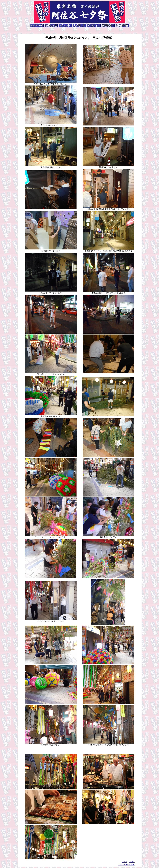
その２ (132, 862)
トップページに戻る (126, 865)
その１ (125, 862)
